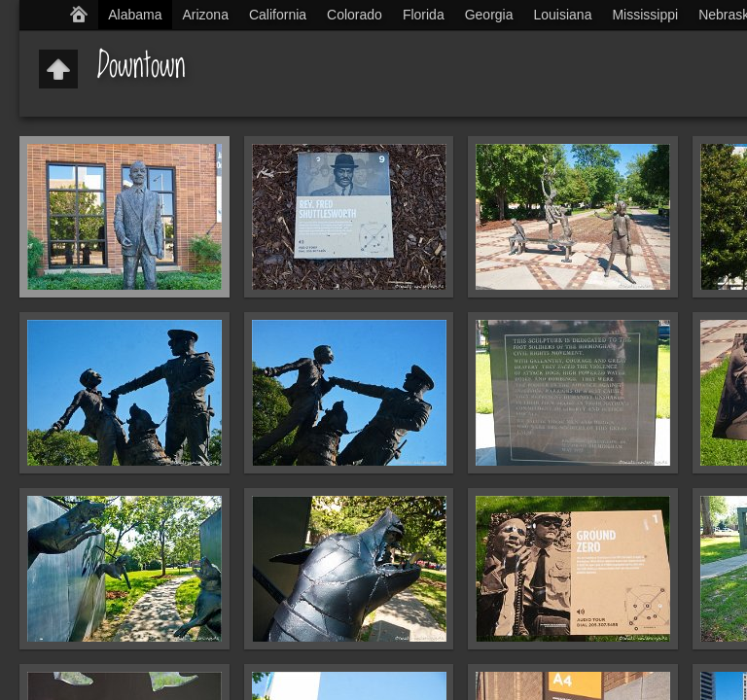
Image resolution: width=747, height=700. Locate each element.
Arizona (205, 15)
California (278, 15)
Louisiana (563, 15)
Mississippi (645, 15)
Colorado (355, 15)
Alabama (135, 15)
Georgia (489, 15)
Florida (424, 15)
